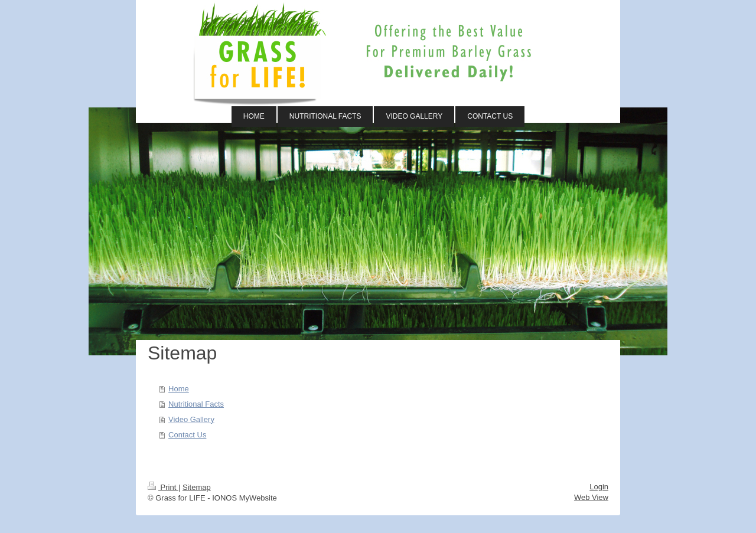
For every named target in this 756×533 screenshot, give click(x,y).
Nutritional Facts (196, 404)
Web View (591, 497)
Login (599, 487)
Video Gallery (191, 419)
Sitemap (197, 487)
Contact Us (187, 435)
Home (179, 389)
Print (163, 487)
